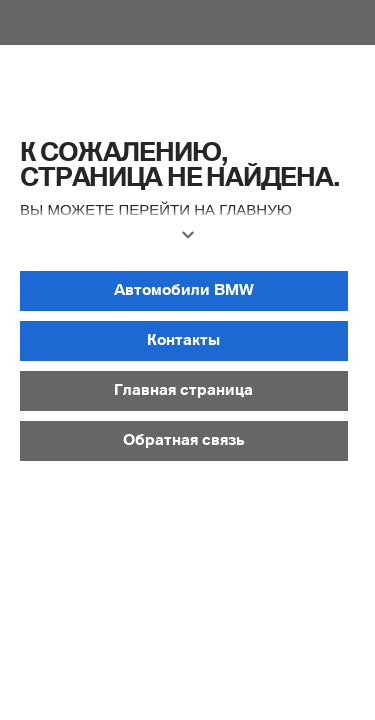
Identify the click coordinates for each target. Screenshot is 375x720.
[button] (187, 243)
